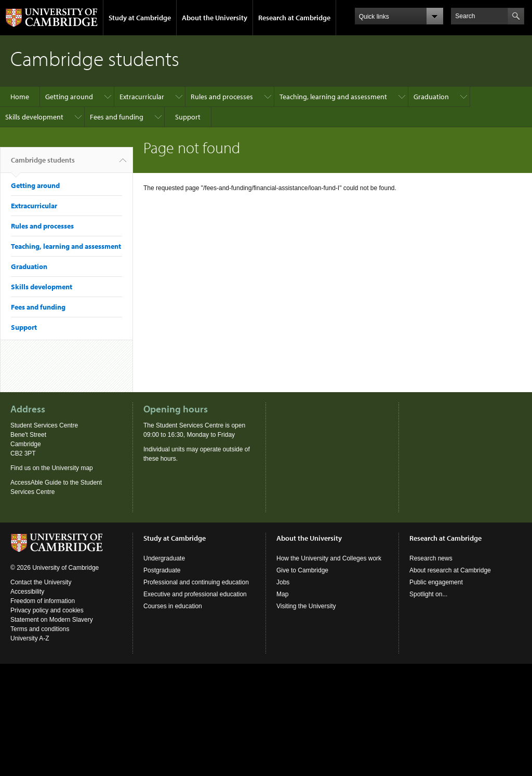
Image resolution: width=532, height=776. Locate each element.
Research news (431, 558)
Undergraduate (164, 558)
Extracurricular (142, 97)
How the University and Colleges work (329, 558)
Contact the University (41, 582)
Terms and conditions (40, 629)
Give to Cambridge (302, 570)
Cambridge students (43, 164)
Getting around (69, 97)
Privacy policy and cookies (47, 610)
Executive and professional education (195, 594)
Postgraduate (162, 570)
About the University (215, 18)
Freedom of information (43, 601)
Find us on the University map (52, 468)
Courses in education (173, 606)
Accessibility (27, 592)
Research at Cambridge (294, 18)
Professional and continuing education (196, 582)
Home (20, 97)
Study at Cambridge (140, 18)
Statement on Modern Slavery (52, 620)
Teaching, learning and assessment (333, 97)
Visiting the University (306, 606)
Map (282, 594)
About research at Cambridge (450, 570)
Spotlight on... (428, 594)
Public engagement (436, 582)
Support (188, 117)
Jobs (283, 582)
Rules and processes (222, 97)
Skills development (34, 117)
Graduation (431, 97)
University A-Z (30, 638)
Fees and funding (117, 117)
